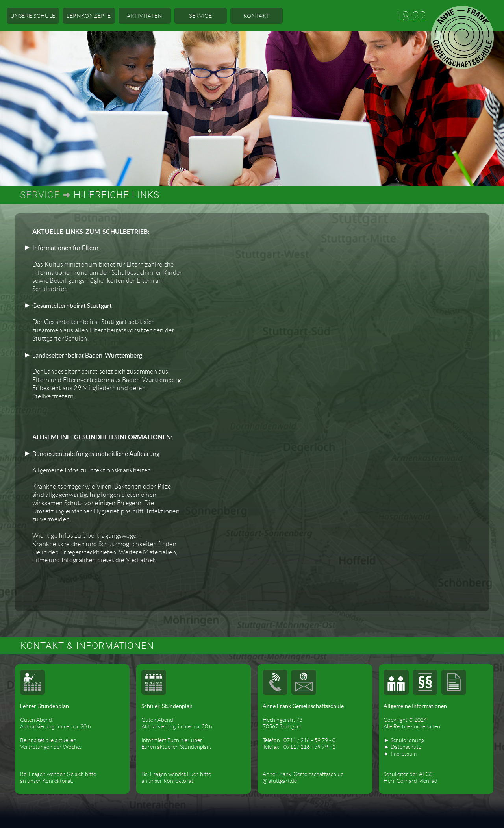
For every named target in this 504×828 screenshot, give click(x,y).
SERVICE (200, 16)
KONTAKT (257, 16)
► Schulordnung (404, 740)
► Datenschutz (402, 747)
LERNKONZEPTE (89, 16)
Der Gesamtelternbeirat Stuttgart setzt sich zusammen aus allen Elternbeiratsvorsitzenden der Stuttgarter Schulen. (103, 322)
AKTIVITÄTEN (145, 16)
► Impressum (400, 754)
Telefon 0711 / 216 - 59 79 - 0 (299, 740)
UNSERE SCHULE (33, 16)
